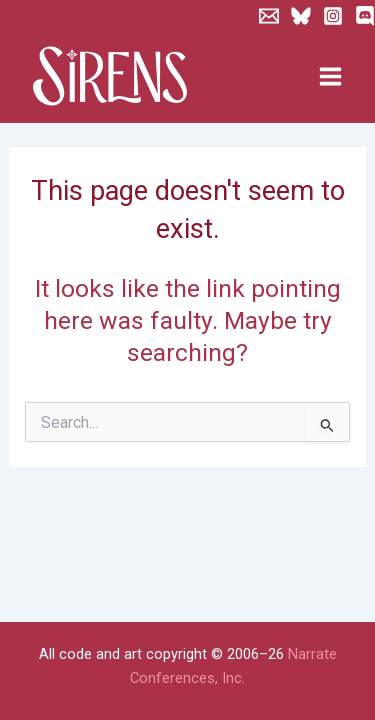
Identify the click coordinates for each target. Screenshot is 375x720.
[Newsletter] (269, 16)
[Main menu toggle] (330, 77)
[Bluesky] (301, 16)
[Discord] (365, 16)
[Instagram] (333, 16)
